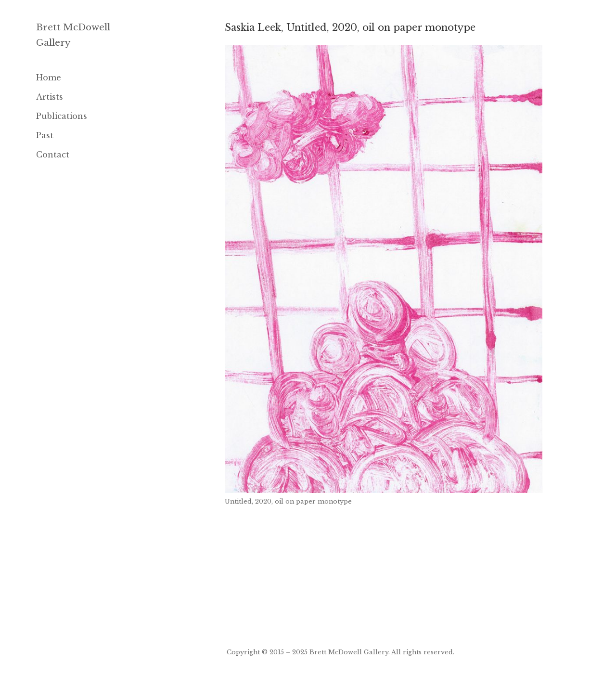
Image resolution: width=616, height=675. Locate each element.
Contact (53, 155)
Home (49, 78)
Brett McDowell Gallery (349, 652)
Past (45, 135)
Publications (62, 116)
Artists (50, 97)
